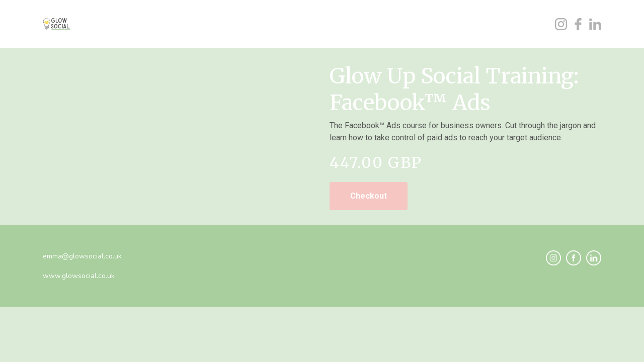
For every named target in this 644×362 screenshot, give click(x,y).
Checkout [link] (369, 196)
